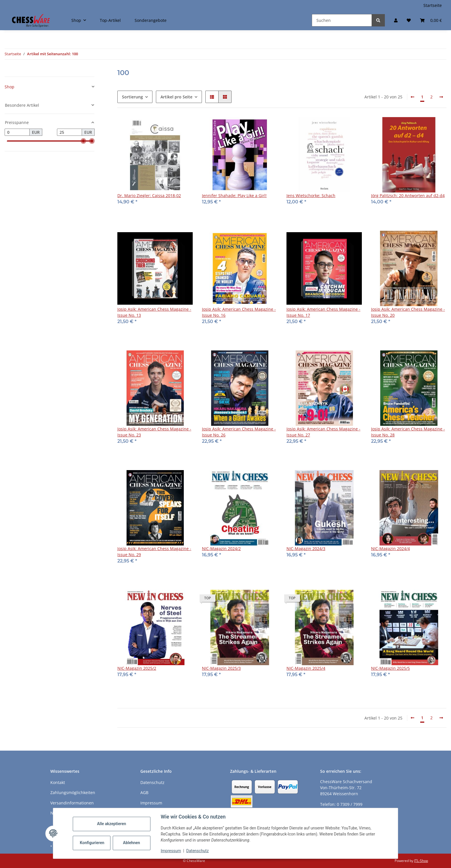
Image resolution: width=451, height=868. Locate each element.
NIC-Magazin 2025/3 (221, 668)
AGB (144, 792)
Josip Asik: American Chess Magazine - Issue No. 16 (239, 312)
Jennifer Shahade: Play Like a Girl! (234, 195)
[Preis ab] (17, 132)
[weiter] (441, 97)
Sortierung (132, 97)
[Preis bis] (69, 132)
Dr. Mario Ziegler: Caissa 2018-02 (149, 195)
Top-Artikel (110, 20)
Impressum (171, 851)
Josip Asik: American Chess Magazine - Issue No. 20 (408, 312)
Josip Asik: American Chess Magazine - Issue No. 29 (154, 552)
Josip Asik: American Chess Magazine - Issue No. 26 (239, 432)
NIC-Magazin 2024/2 (221, 549)
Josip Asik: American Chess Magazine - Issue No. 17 (323, 312)
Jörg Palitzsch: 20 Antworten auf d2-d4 (408, 195)
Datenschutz (198, 851)
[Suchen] (342, 20)
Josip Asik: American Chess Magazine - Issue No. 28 (408, 432)
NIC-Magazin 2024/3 (306, 549)
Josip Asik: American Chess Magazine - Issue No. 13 (154, 312)
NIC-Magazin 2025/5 (390, 668)
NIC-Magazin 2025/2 (137, 668)
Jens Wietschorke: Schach (311, 195)
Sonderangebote (151, 20)
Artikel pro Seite (176, 97)
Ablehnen (132, 843)
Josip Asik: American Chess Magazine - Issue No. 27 (323, 432)
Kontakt (58, 782)
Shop (9, 87)
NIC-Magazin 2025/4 (306, 668)
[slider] (84, 141)
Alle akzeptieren (111, 824)
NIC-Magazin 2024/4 (390, 549)
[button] (396, 20)
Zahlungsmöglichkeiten (73, 792)
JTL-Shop (421, 861)
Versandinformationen (72, 803)
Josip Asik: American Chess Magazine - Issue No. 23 (154, 432)
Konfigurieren (92, 843)
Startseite (433, 5)
